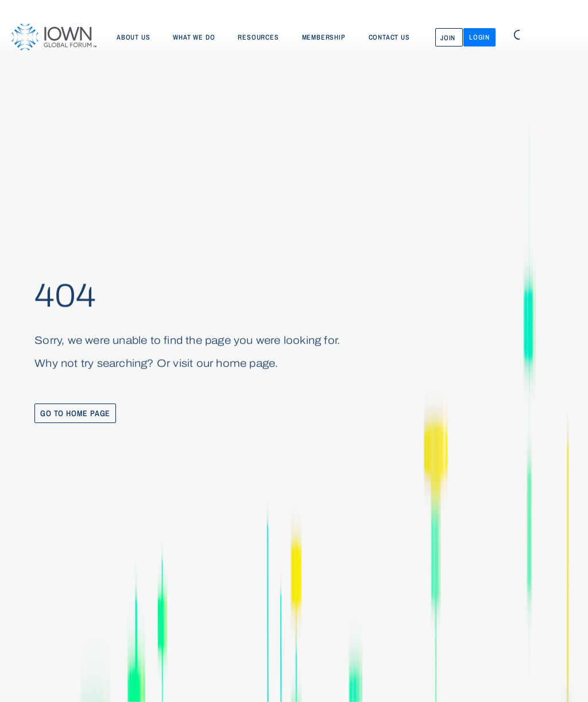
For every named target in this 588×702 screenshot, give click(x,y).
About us (133, 37)
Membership (324, 37)
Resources (258, 37)
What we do (194, 37)
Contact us (389, 37)
